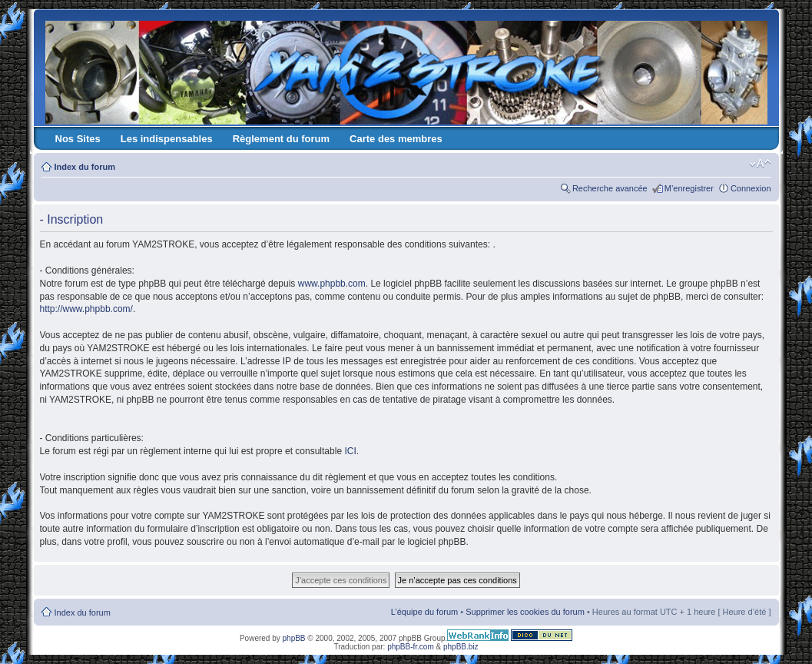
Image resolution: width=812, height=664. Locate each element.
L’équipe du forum (424, 612)
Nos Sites (78, 139)
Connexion (751, 188)
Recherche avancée (610, 188)
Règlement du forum (281, 139)
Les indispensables (167, 139)
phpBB (294, 638)
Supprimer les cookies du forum (525, 612)
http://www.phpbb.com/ (86, 309)
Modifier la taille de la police (760, 164)
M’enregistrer (689, 188)
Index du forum (85, 167)
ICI (350, 451)
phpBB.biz (461, 647)
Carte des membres (396, 139)
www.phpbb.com (332, 284)
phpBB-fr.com (411, 647)
